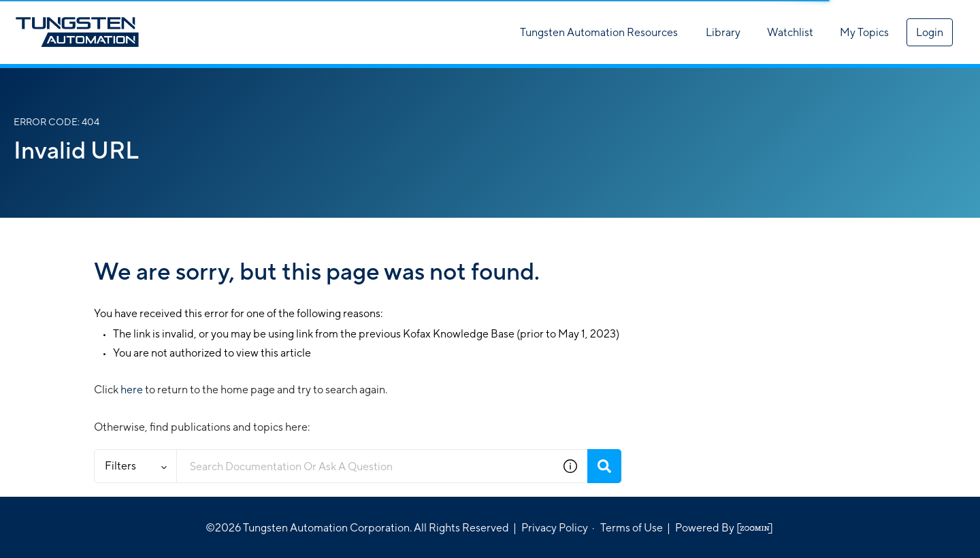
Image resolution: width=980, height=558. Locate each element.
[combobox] (365, 466)
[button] (570, 466)
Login (930, 32)
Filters (136, 466)
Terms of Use (632, 528)
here (132, 390)
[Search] (604, 466)
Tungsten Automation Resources (599, 32)
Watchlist (790, 32)
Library (723, 32)
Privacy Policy (555, 528)
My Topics (864, 32)
